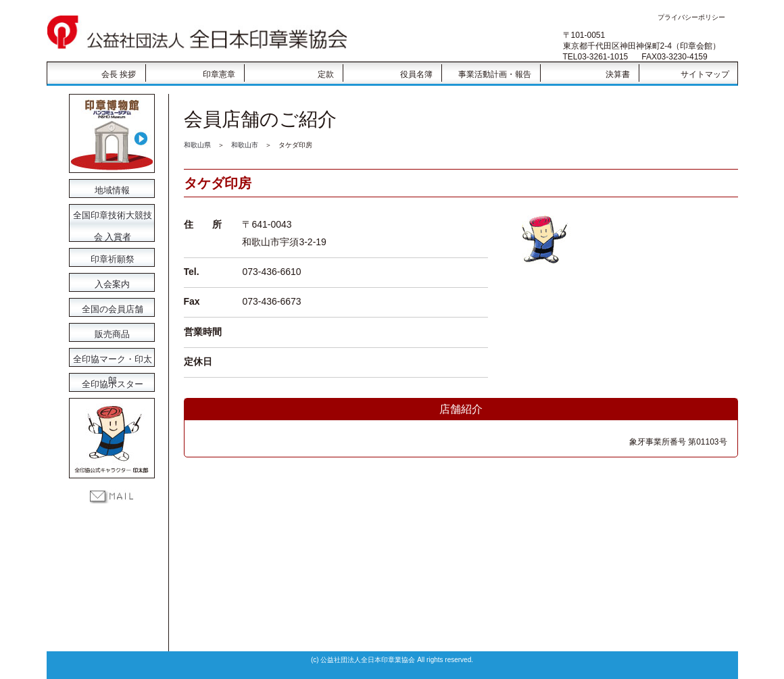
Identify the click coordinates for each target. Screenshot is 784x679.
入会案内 (112, 283)
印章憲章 (219, 74)
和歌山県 (197, 145)
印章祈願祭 (112, 258)
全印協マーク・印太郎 (112, 358)
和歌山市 (245, 145)
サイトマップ (705, 74)
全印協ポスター (112, 383)
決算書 (618, 74)
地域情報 (112, 189)
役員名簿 (416, 74)
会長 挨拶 (119, 74)
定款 (326, 74)
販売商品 (112, 333)
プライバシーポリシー (691, 17)
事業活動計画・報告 (495, 74)
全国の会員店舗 (112, 308)
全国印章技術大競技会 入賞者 (112, 217)
